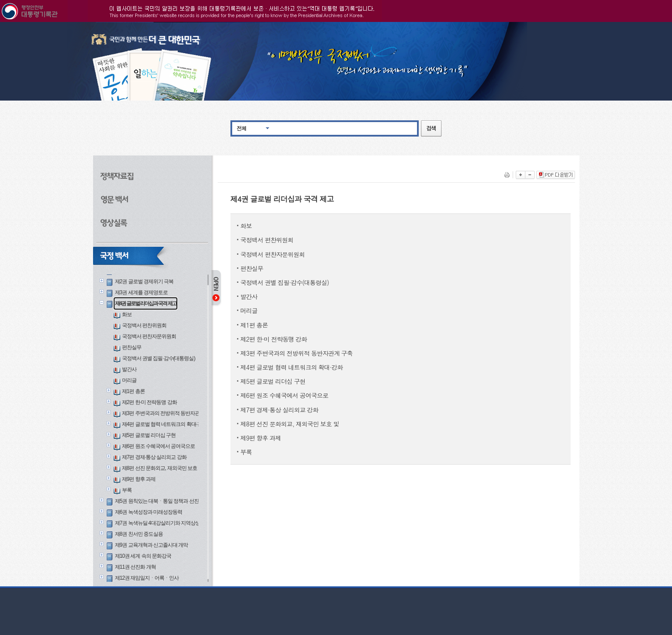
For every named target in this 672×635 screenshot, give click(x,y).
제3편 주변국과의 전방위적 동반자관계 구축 (169, 413)
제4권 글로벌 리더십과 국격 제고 (146, 303)
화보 (127, 314)
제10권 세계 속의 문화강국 (143, 556)
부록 (127, 490)
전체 (241, 128)
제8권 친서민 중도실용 (139, 534)
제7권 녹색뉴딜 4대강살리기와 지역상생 (158, 523)
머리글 (129, 380)
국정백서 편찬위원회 (144, 325)
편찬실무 (132, 347)
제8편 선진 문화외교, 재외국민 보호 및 (163, 468)
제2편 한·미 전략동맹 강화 (149, 402)
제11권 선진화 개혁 (135, 567)
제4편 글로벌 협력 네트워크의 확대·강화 (164, 424)
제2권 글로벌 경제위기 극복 (144, 281)
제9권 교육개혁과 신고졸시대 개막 (152, 545)
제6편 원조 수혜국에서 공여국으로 (159, 446)
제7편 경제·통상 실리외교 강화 (154, 457)
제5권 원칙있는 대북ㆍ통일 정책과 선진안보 (162, 501)
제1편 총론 (133, 391)
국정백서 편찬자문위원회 (149, 336)
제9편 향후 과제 (139, 479)
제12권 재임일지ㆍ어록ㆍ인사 (147, 578)
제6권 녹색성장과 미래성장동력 (149, 512)
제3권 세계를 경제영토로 (141, 292)
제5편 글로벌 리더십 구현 (149, 435)
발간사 (129, 369)
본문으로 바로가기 (0, 22)
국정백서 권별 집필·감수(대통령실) (159, 358)
